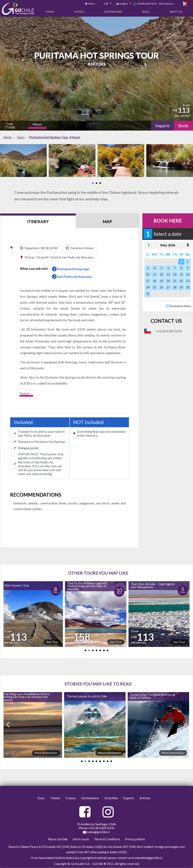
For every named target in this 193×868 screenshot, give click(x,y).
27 (168, 287)
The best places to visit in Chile (87, 696)
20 (168, 281)
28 (175, 287)
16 (188, 274)
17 (148, 281)
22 (181, 281)
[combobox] (105, 4)
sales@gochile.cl (96, 832)
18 (154, 281)
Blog (146, 12)
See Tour (52, 642)
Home (91, 4)
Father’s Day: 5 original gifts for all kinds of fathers (153, 696)
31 (148, 294)
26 (161, 287)
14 (175, 274)
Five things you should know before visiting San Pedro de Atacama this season (26, 697)
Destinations (113, 12)
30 (188, 287)
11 (154, 274)
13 (168, 274)
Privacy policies (135, 839)
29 (181, 287)
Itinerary (38, 222)
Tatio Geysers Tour (17, 585)
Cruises (71, 798)
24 (148, 287)
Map (107, 222)
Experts (129, 798)
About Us (176, 12)
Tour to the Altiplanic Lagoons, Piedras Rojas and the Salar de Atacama (87, 586)
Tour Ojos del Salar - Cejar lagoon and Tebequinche (153, 585)
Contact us (168, 4)
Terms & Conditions (107, 839)
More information (46, 753)
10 (148, 274)
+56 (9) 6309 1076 (145, 4)
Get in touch (81, 839)
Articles (145, 798)
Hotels (79, 12)
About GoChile (58, 839)
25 (154, 287)
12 (161, 274)
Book (183, 126)
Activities (111, 798)
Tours (50, 12)
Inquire (162, 126)
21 (175, 281)
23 (188, 281)
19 (161, 281)
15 (181, 274)
